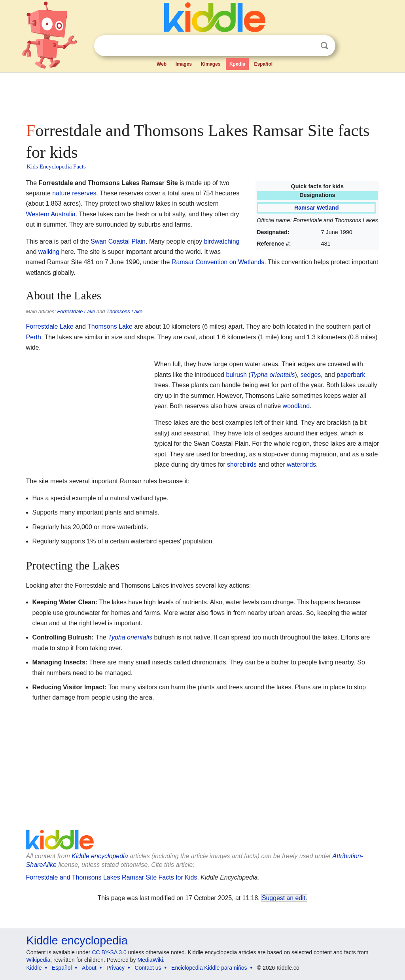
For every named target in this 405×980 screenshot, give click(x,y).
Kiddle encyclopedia (100, 856)
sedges (311, 375)
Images (184, 64)
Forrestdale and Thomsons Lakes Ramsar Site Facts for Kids (112, 877)
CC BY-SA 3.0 (109, 952)
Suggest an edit (284, 898)
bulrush (236, 375)
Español (263, 64)
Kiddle (34, 968)
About (89, 968)
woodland (296, 406)
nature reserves (74, 193)
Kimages (210, 64)
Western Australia (51, 214)
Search (324, 46)
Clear (308, 46)
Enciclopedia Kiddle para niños (209, 968)
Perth (34, 337)
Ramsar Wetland (317, 208)
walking (49, 252)
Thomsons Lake (124, 311)
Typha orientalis (273, 375)
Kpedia (237, 64)
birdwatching (222, 241)
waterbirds (301, 464)
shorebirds (242, 464)
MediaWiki (150, 960)
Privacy (115, 968)
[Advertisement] (202, 95)
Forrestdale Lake (76, 311)
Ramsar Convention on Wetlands (218, 262)
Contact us (148, 968)
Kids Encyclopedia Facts (56, 166)
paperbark (351, 375)
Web (162, 64)
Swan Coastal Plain (118, 241)
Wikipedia (39, 960)
